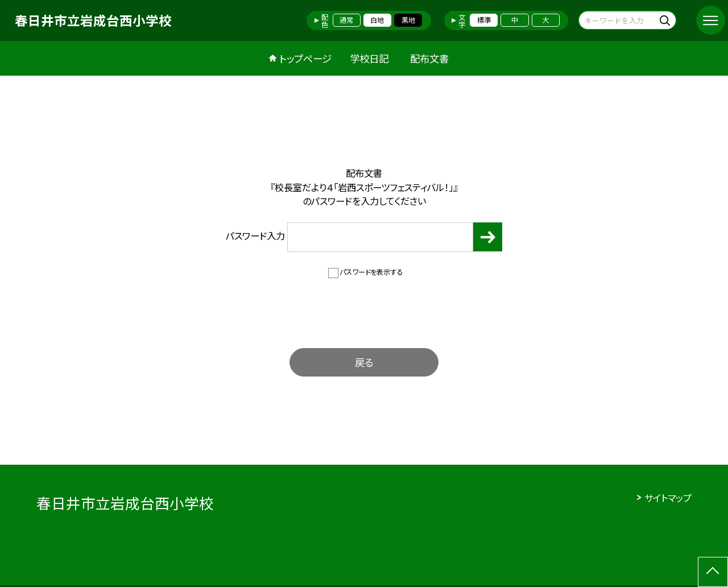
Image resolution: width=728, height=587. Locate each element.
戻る (364, 362)
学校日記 (369, 58)
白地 (377, 20)
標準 (484, 20)
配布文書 (429, 58)
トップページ (305, 58)
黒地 (408, 20)
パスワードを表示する (371, 272)
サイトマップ (668, 498)
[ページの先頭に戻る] (713, 572)
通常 (346, 20)
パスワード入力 (350, 237)
